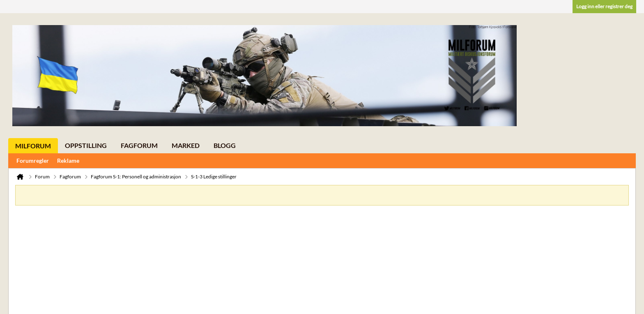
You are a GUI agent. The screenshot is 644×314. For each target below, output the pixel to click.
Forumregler (33, 160)
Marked (186, 145)
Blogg (225, 145)
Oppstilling (86, 145)
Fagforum (139, 145)
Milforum (33, 146)
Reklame (68, 160)
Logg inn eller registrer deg (604, 6)
